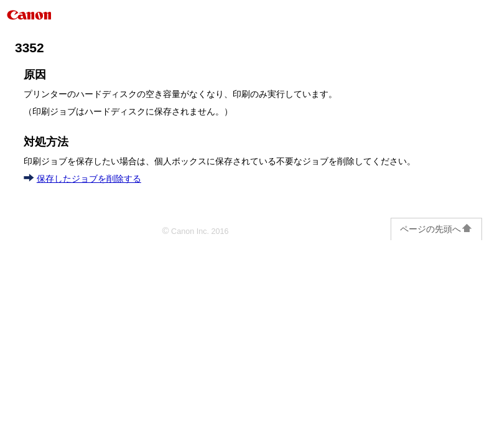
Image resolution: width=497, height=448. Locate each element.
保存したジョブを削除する (89, 179)
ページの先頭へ (436, 229)
